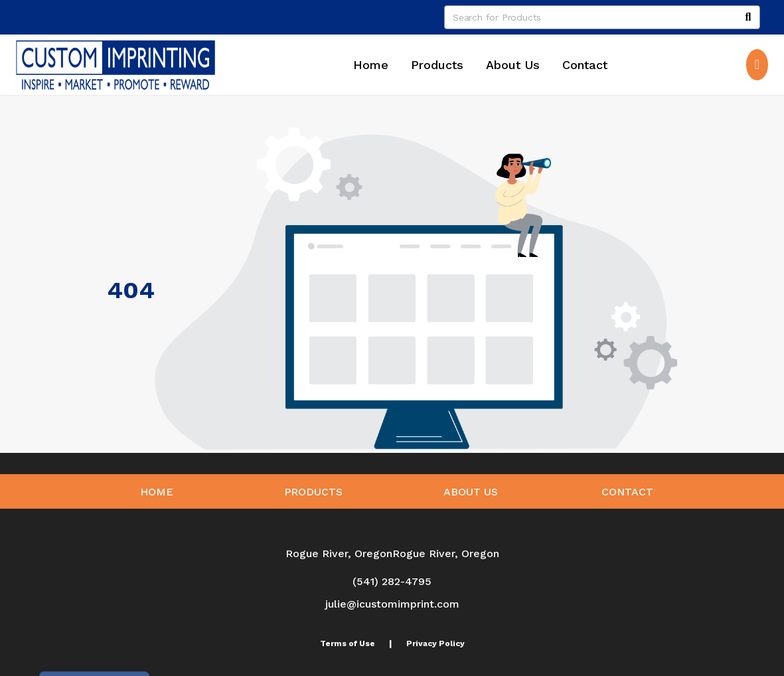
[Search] (748, 17)
